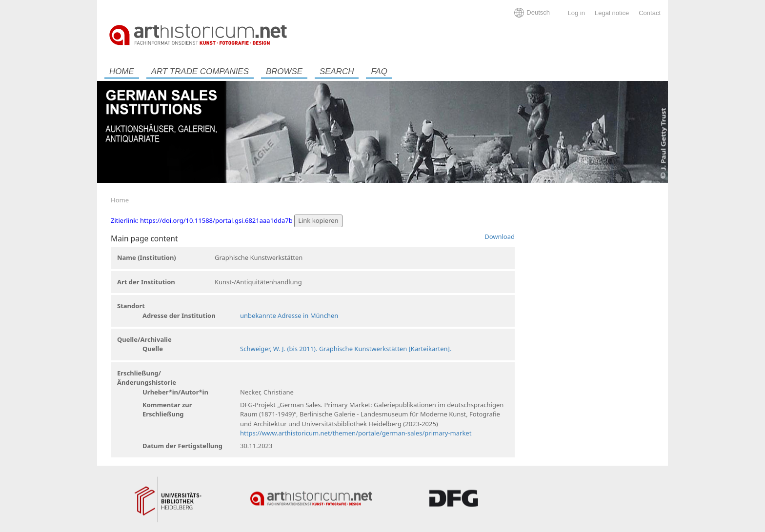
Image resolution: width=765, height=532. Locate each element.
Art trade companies (200, 71)
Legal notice (612, 13)
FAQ (379, 71)
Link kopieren (318, 220)
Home (122, 71)
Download (500, 236)
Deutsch (538, 12)
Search (337, 71)
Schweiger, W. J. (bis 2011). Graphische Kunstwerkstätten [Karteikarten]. (346, 349)
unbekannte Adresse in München (289, 315)
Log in (576, 13)
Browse (284, 71)
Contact (650, 13)
